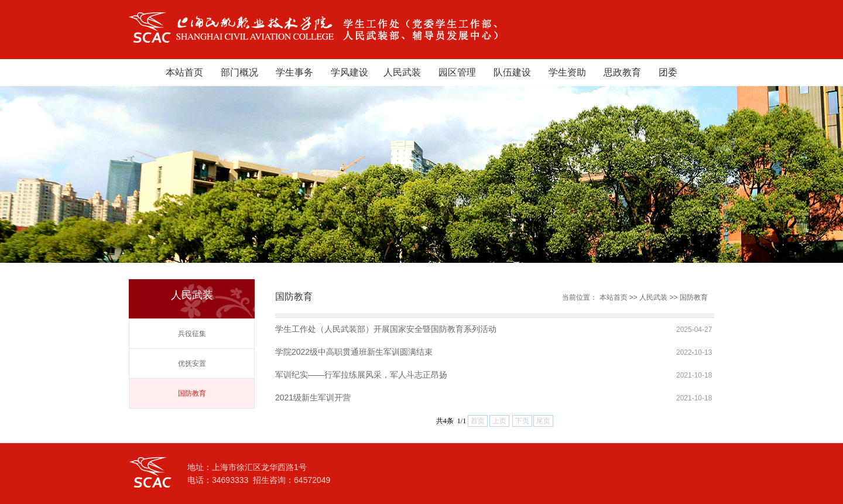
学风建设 (349, 72)
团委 (668, 72)
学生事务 (294, 72)
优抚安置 (192, 364)
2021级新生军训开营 (313, 397)
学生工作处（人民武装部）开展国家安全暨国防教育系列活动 (386, 329)
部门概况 (239, 72)
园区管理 (457, 72)
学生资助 (567, 72)
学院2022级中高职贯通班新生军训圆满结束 (354, 352)
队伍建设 (512, 72)
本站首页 (184, 72)
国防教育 (192, 393)
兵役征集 (192, 334)
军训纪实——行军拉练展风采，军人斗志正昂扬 (361, 375)
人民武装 (402, 72)
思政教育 (622, 72)
